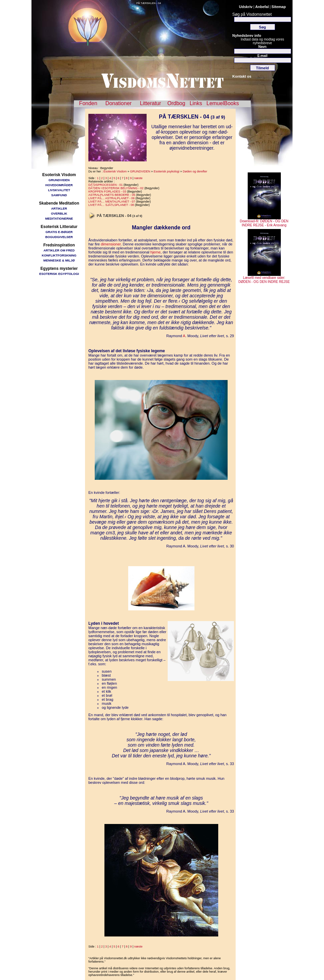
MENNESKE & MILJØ (59, 260)
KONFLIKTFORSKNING (59, 255)
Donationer (118, 103)
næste (138, 178)
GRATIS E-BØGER (59, 232)
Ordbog (176, 103)
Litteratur (150, 103)
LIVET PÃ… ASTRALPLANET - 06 (111, 198)
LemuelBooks (223, 103)
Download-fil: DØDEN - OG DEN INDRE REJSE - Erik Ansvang (264, 222)
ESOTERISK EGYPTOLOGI (59, 274)
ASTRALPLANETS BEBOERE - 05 (112, 195)
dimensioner (111, 244)
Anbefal (262, 7)
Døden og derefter (195, 171)
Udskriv (246, 7)
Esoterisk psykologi (167, 171)
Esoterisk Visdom (115, 171)
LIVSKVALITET (59, 190)
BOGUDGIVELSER (59, 237)
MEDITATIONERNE (59, 218)
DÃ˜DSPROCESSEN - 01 (106, 185)
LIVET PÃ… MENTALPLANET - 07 (112, 202)
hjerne (155, 252)
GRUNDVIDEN (59, 180)
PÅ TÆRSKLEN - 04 (149, 3)
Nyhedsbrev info (247, 35)
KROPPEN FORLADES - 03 (107, 192)
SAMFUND (59, 195)
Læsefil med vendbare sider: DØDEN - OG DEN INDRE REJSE (264, 278)
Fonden (88, 103)
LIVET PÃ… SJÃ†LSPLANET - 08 (111, 205)
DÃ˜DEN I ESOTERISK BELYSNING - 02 (116, 188)
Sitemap (279, 7)
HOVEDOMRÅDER (59, 185)
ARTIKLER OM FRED (59, 250)
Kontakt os (242, 76)
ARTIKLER (59, 208)
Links (196, 103)
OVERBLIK (59, 213)
